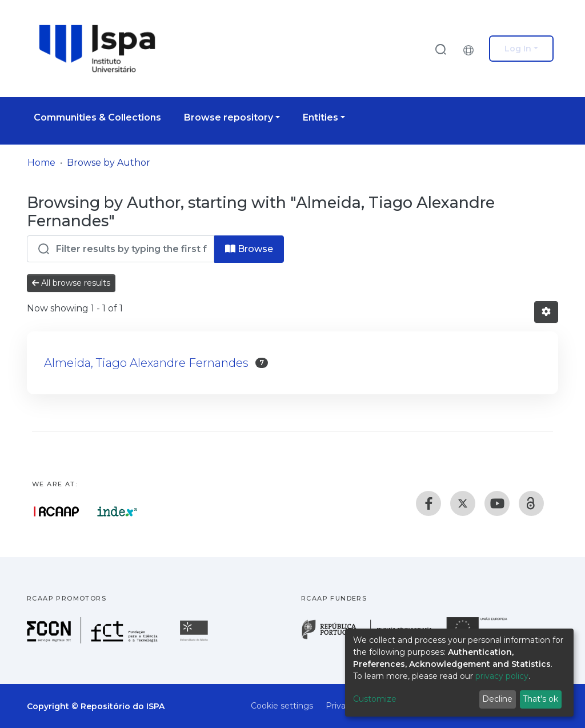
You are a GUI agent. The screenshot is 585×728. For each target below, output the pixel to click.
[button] (471, 49)
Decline (497, 699)
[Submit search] (440, 49)
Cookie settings (282, 706)
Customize (375, 699)
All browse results (71, 283)
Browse (249, 249)
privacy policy (502, 676)
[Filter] (121, 249)
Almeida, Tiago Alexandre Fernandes (146, 363)
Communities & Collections (97, 117)
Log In (518, 49)
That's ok (540, 699)
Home (41, 163)
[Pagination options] (546, 312)
